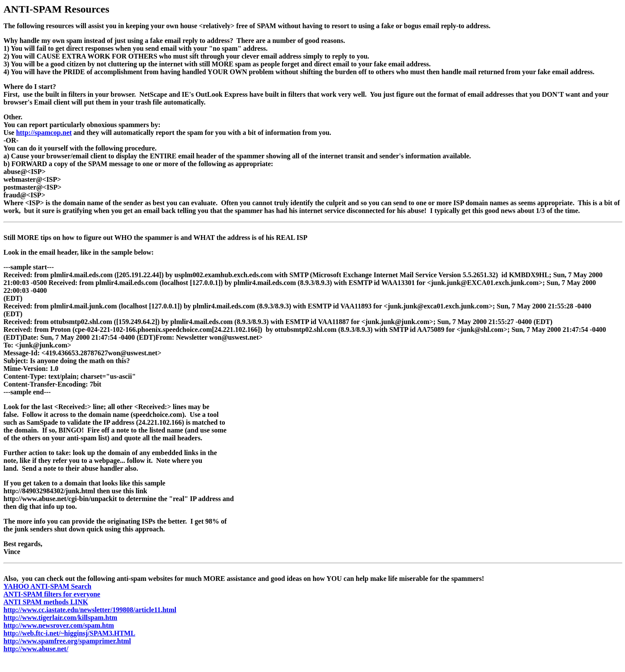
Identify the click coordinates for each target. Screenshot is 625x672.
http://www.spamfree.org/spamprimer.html (67, 641)
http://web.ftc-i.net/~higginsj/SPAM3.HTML (69, 633)
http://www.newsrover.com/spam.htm (59, 625)
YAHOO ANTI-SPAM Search (47, 586)
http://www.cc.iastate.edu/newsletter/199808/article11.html (90, 610)
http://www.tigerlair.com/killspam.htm (60, 618)
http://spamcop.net (44, 133)
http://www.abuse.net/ (36, 649)
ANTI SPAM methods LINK (46, 602)
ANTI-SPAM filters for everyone (52, 594)
